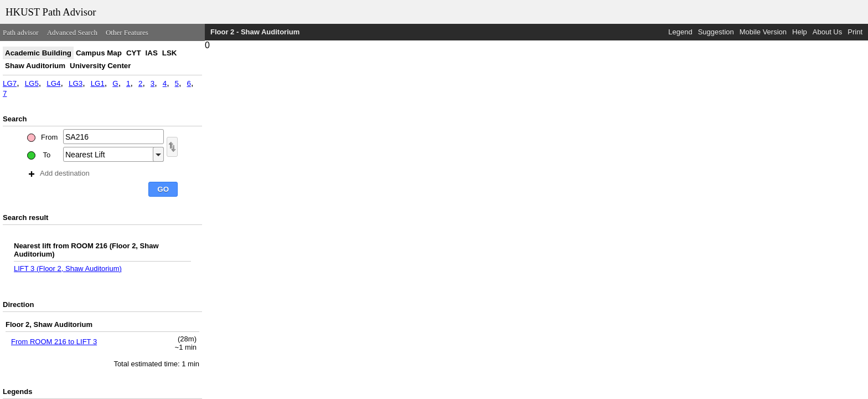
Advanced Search (72, 32)
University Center (100, 66)
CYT (134, 53)
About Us (827, 32)
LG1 (98, 83)
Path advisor (21, 32)
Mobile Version (763, 32)
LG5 (32, 83)
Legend (680, 32)
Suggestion (716, 32)
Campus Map (99, 53)
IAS (152, 53)
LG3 (76, 83)
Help (800, 32)
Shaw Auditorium (35, 66)
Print (855, 32)
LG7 (10, 83)
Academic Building (38, 53)
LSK (170, 53)
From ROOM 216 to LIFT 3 (54, 342)
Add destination (59, 173)
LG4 (53, 83)
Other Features (127, 32)
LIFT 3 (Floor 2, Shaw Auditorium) (68, 268)
